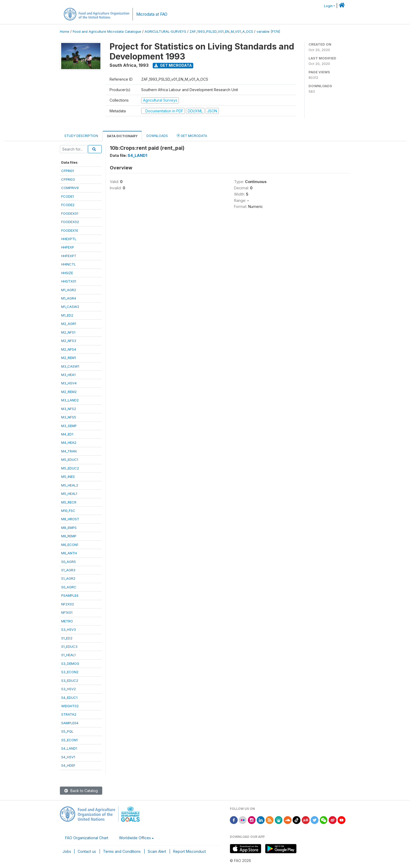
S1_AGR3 (68, 570)
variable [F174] (268, 32)
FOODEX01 (70, 213)
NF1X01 (67, 612)
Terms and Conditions (122, 851)
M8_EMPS (69, 528)
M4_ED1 (67, 434)
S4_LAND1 (69, 748)
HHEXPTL (69, 239)
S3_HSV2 (69, 689)
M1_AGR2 (69, 290)
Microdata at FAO (152, 14)
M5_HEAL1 (69, 494)
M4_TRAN (69, 451)
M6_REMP (69, 536)
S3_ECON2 (70, 672)
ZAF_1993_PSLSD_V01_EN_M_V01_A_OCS (221, 32)
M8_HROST (70, 519)
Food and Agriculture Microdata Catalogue (107, 32)
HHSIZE (67, 273)
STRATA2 (69, 714)
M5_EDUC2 (70, 468)
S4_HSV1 (68, 757)
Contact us (87, 851)
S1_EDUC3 (69, 646)
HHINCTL (69, 264)
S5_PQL (67, 731)
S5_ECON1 (69, 740)
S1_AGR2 (68, 578)
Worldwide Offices (135, 838)
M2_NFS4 (69, 349)
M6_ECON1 (70, 545)
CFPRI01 (68, 171)
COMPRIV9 (70, 188)
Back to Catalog (81, 791)
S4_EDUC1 (69, 698)
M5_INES (68, 477)
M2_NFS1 (68, 332)
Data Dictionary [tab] (122, 136)
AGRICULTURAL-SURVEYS (165, 32)
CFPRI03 (68, 179)
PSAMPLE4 (70, 595)
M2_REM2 (69, 392)
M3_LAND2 (70, 400)
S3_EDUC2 (70, 681)
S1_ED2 (67, 638)
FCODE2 (68, 205)
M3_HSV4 (69, 383)
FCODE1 (67, 196)
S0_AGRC (69, 587)
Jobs (67, 851)
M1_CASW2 (70, 307)
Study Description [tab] (81, 136)
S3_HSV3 (69, 629)
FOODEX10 (70, 230)
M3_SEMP (69, 426)
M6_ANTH (69, 553)
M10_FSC (68, 511)
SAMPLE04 (70, 723)
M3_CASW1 (70, 366)
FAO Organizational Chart (87, 838)
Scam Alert (157, 851)
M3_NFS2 (69, 409)
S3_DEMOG (70, 664)
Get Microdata (173, 65)
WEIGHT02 (70, 706)
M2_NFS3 (69, 341)
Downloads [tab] (157, 136)
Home (65, 32)
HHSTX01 (69, 281)
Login (328, 6)
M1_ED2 (67, 315)
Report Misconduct (189, 851)
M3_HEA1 (68, 375)
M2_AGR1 (69, 324)
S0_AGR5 (69, 562)
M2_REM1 (69, 358)
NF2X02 (68, 604)
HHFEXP (68, 247)
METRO (67, 621)
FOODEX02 (70, 222)
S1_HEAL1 (68, 655)
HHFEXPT (69, 256)
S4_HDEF (68, 765)
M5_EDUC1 (70, 460)
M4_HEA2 (69, 443)
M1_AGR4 (69, 298)
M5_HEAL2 (70, 485)
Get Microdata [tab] (192, 136)
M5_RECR (69, 502)
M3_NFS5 (69, 417)
